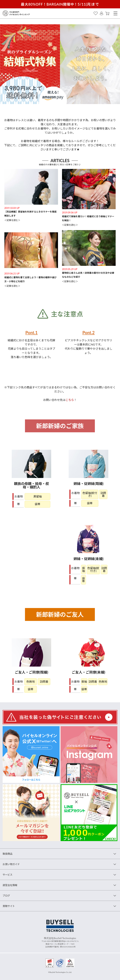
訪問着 (103, 494)
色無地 (31, 682)
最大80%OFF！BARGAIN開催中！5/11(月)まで (60, 4)
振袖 (83, 569)
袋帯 (38, 504)
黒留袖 (38, 496)
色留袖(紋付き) (90, 494)
